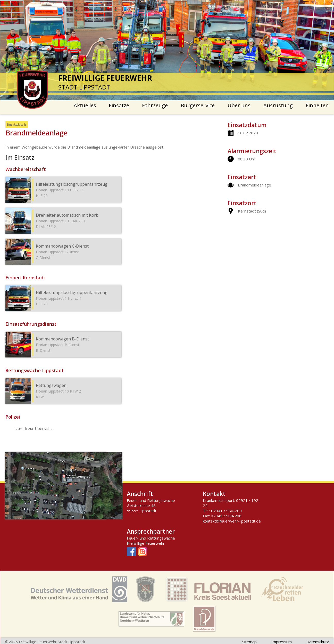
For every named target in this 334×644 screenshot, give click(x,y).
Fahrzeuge (155, 105)
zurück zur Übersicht (34, 428)
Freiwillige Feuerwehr (146, 543)
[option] (167, 50)
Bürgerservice (198, 105)
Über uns (239, 105)
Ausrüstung (278, 105)
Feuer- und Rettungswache (151, 538)
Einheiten (317, 105)
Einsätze (119, 105)
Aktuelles (85, 105)
